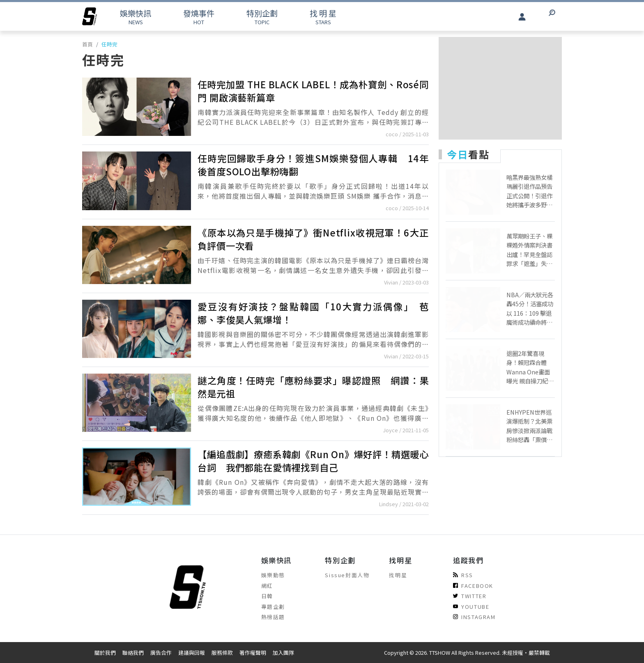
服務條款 (222, 653)
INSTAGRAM (474, 617)
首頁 (87, 44)
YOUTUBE (471, 607)
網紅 (267, 586)
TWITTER (470, 596)
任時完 (109, 44)
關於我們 (105, 653)
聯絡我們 (133, 653)
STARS (323, 17)
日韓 (267, 596)
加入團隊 (283, 653)
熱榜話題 (273, 617)
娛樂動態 (273, 575)
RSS (463, 575)
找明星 (398, 575)
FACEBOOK (473, 586)
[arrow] (90, 16)
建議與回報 (192, 653)
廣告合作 (161, 653)
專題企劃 (273, 607)
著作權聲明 (253, 653)
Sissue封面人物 (347, 575)
